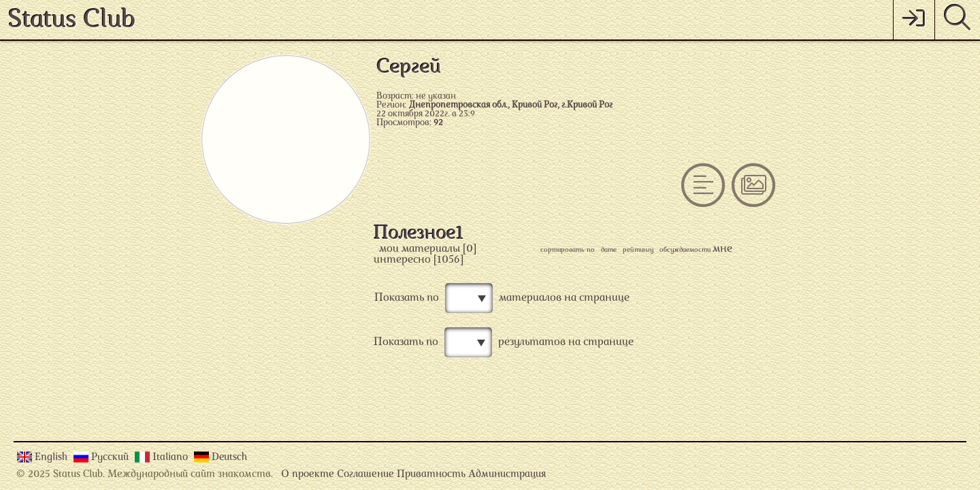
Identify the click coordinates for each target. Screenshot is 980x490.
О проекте (308, 475)
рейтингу (638, 250)
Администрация (507, 475)
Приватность (431, 475)
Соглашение (365, 475)
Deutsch (229, 458)
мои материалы (420, 249)
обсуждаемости (685, 250)
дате (609, 250)
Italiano (171, 458)
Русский (111, 458)
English (52, 458)
